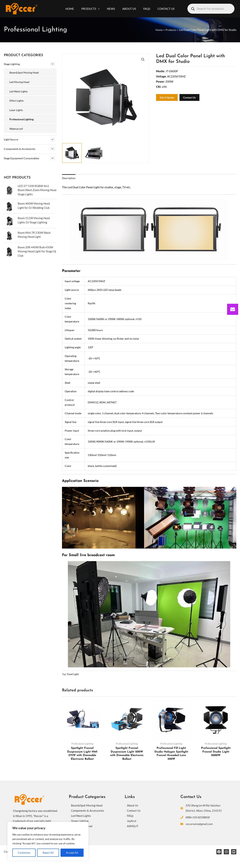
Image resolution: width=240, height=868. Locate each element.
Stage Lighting (13, 64)
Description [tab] (69, 178)
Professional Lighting (23, 118)
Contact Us (134, 811)
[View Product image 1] (72, 153)
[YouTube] (234, 852)
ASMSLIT (133, 826)
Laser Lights (17, 109)
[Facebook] (219, 852)
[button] (143, 60)
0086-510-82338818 (199, 818)
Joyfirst (132, 821)
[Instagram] (226, 852)
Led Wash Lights (19, 91)
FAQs (130, 816)
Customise (24, 853)
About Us (133, 806)
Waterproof (17, 127)
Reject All (48, 853)
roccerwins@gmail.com (199, 824)
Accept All (72, 853)
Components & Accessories (20, 147)
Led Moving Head (20, 81)
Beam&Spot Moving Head (25, 72)
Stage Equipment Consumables (23, 156)
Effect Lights (17, 100)
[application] (101, 9)
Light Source (11, 138)
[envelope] (233, 309)
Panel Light (73, 675)
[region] (48, 841)
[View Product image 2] (94, 153)
